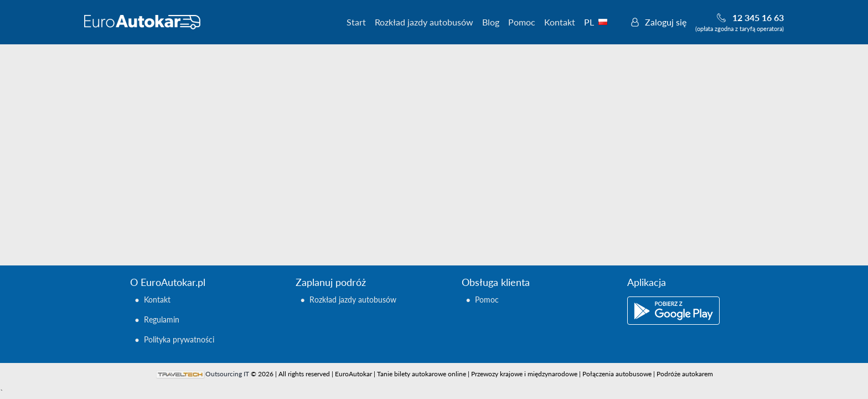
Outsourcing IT (227, 374)
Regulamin (162, 319)
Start (356, 22)
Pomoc (522, 22)
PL (602, 22)
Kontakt (560, 22)
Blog (491, 22)
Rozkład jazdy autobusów (424, 22)
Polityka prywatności (179, 339)
